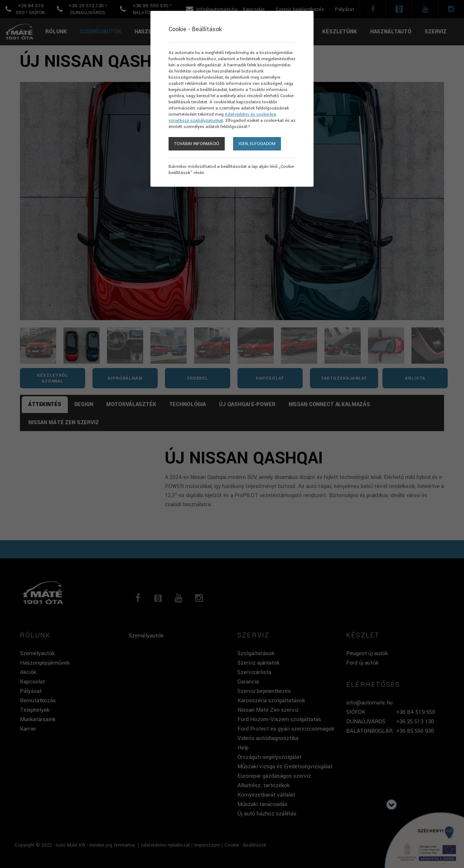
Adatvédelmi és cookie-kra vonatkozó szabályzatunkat (222, 117)
